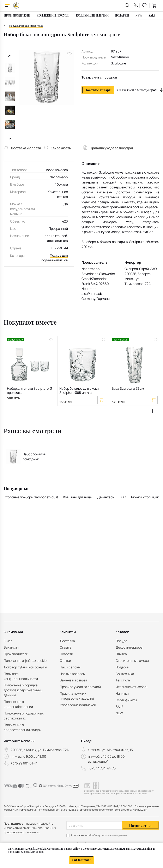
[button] (157, 412)
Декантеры (106, 498)
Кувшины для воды (78, 498)
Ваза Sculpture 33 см (128, 389)
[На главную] (16, 5)
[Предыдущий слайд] (10, 56)
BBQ (123, 498)
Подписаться (141, 825)
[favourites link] (144, 5)
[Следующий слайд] (10, 139)
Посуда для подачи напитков (55, 258)
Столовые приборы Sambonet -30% (31, 498)
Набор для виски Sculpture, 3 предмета (29, 391)
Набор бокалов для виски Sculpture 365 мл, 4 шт (79, 391)
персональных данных (114, 835)
